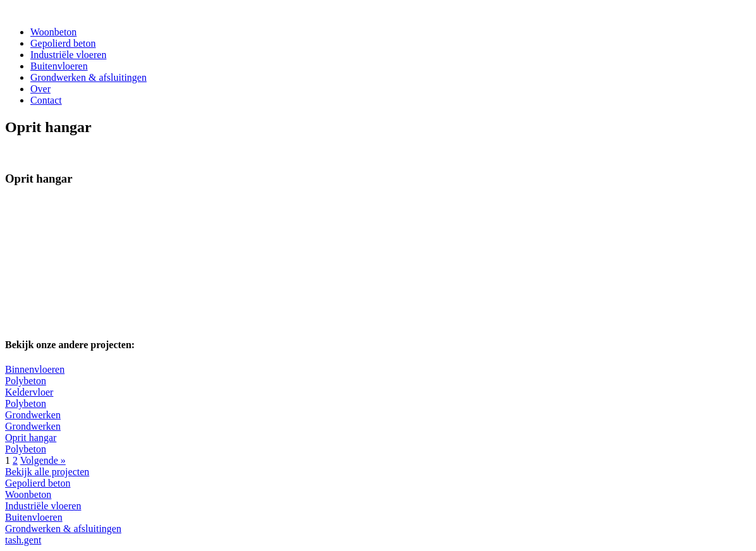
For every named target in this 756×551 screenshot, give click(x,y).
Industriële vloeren (68, 55)
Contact (46, 100)
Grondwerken (33, 415)
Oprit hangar (31, 438)
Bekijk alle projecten (47, 472)
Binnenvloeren (35, 369)
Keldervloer (29, 392)
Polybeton (26, 381)
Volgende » (43, 460)
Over (40, 89)
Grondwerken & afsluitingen (88, 77)
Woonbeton (53, 32)
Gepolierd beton (63, 43)
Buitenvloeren (59, 66)
